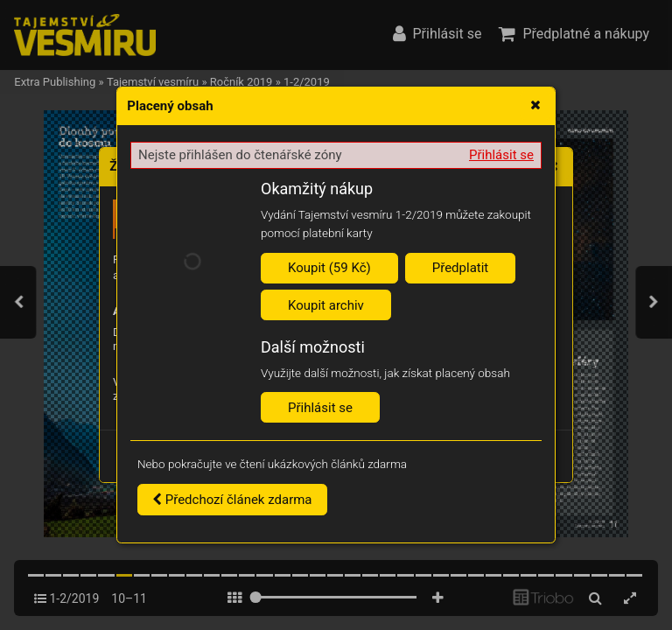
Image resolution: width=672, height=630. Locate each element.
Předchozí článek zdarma (232, 500)
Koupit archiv (326, 305)
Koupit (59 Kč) (329, 268)
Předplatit (461, 268)
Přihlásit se (501, 155)
